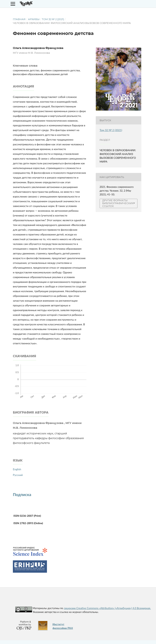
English (17, 469)
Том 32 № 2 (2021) (53, 19)
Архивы (34, 19)
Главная (19, 19)
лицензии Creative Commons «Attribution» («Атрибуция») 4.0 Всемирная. (107, 608)
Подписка (22, 494)
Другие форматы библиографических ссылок (118, 203)
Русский (18, 475)
